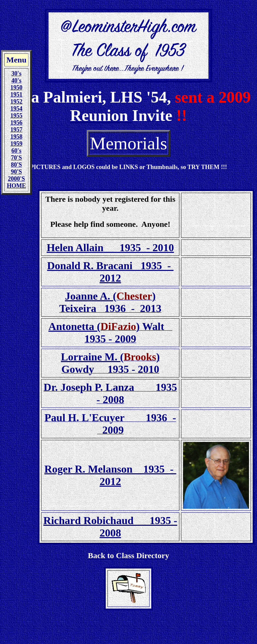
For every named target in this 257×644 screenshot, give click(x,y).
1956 (16, 123)
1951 (16, 95)
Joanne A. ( (91, 296)
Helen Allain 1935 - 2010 (110, 248)
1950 (16, 88)
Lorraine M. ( (92, 357)
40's (16, 80)
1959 (16, 144)
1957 (16, 130)
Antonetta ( (75, 326)
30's (16, 73)
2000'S (16, 179)
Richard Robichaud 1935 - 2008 (110, 527)
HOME (17, 186)
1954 (16, 109)
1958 (16, 137)
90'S (16, 172)
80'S (16, 165)
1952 (16, 102)
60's (16, 151)
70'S (16, 158)
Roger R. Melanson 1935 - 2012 (110, 475)
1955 (16, 116)
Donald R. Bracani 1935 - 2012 (110, 272)
